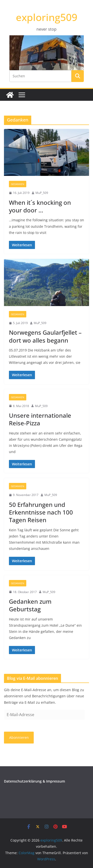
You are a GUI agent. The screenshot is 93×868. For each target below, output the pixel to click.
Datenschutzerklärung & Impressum (34, 781)
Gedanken (18, 184)
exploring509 (47, 17)
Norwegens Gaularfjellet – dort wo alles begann (45, 336)
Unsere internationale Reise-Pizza (40, 419)
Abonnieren (19, 737)
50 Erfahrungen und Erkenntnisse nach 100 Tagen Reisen (41, 512)
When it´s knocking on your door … (40, 206)
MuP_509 (42, 193)
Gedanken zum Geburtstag (30, 605)
